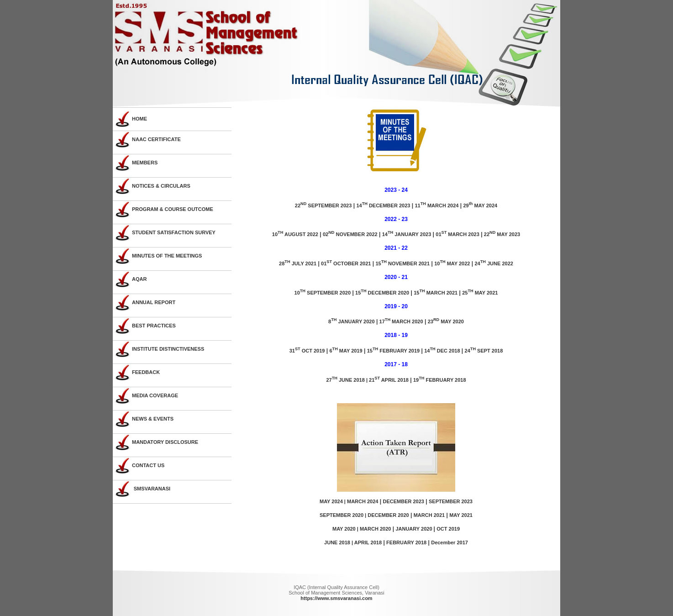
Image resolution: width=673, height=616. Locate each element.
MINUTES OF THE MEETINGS (167, 256)
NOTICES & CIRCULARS (161, 186)
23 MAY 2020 (446, 321)
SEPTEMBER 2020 (342, 515)
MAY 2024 (331, 501)
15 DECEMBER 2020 (382, 293)
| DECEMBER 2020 (386, 515)
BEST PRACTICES (154, 326)
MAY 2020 (344, 529)
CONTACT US (148, 465)
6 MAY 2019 (346, 351)
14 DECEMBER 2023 (383, 205)
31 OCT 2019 (307, 351)
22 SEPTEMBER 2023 (323, 205)
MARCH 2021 (429, 515)
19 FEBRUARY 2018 (440, 380)
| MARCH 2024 (361, 501)
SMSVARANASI (152, 489)
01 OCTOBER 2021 (346, 263)
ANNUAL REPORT (154, 302)
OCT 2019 (448, 529)
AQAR (139, 279)
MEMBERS (145, 163)
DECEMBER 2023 (403, 501)
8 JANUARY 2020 (352, 321)
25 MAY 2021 (480, 293)
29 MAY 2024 (480, 205)
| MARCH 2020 (373, 529)
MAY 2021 (461, 515)
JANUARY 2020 (414, 529)
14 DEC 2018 (442, 351)
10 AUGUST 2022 (295, 234)
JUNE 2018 (338, 542)
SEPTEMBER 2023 (451, 501)
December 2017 (450, 542)
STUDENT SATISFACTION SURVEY (174, 232)
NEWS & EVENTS (153, 419)
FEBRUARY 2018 (406, 542)
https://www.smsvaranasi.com (336, 598)
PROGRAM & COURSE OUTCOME (173, 209)
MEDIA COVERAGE (155, 395)
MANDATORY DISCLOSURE (165, 442)
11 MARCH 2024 (436, 205)
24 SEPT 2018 (484, 351)
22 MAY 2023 (502, 234)
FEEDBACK (146, 372)
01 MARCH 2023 (457, 234)
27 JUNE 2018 (345, 380)
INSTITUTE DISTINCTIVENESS (168, 349)
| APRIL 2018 (367, 542)
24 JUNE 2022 (494, 263)
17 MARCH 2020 (401, 321)
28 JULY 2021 (298, 263)
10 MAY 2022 (452, 263)
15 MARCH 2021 (436, 293)
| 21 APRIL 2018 (387, 380)
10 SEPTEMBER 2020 (323, 293)
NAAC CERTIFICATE (156, 139)
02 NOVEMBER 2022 (350, 234)
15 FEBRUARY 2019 (394, 351)
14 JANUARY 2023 (407, 234)
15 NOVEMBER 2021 (402, 263)
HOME (139, 119)
